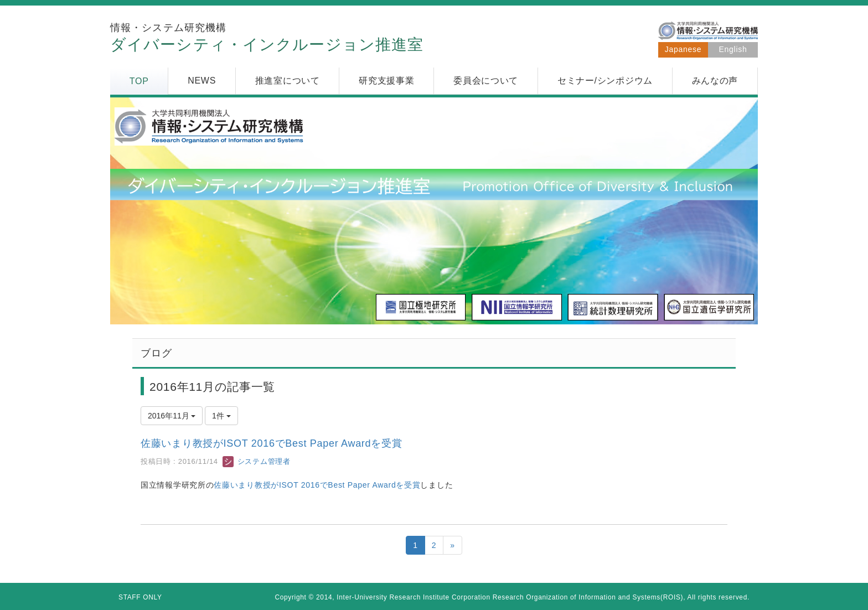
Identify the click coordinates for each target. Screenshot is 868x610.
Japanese (683, 49)
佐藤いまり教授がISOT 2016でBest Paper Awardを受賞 (271, 443)
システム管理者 (256, 461)
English (733, 49)
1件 (221, 416)
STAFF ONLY (140, 597)
